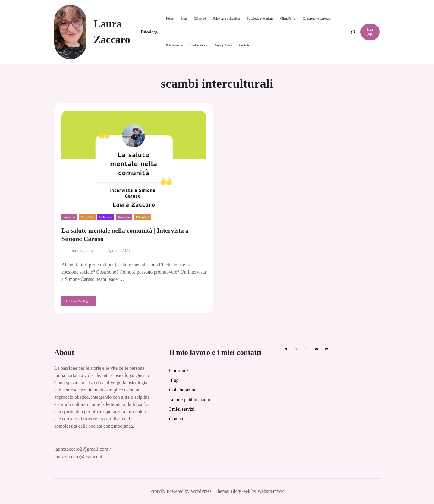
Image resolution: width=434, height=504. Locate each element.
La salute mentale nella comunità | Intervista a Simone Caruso (125, 235)
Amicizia (69, 217)
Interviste (124, 217)
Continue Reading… (81, 303)
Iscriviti (370, 32)
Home (170, 19)
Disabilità (87, 217)
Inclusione (106, 217)
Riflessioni (142, 217)
